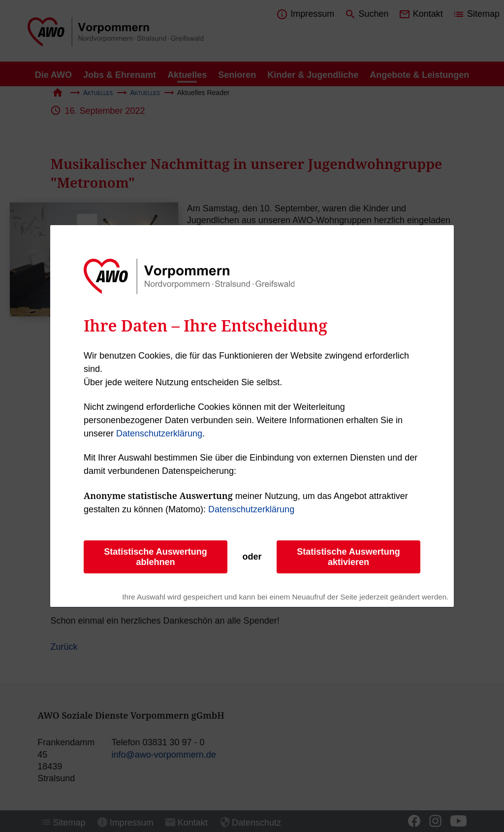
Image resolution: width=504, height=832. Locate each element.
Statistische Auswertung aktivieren (348, 557)
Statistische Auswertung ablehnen (155, 557)
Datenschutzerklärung (159, 433)
